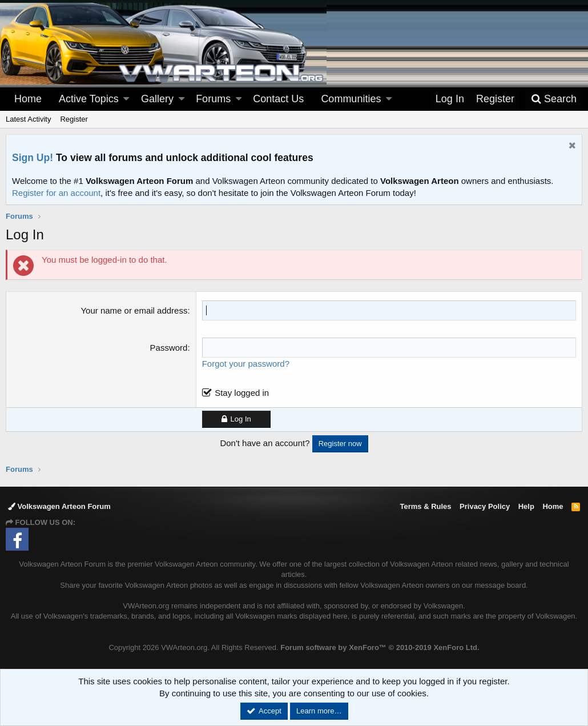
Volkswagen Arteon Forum (59, 506)
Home (28, 99)
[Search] (554, 99)
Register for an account (56, 193)
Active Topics (89, 99)
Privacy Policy (485, 506)
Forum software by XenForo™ (380, 647)
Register (74, 119)
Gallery (157, 99)
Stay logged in (242, 393)
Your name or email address (134, 310)
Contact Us (278, 99)
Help (526, 506)
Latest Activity (28, 119)
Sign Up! (33, 158)
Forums (213, 99)
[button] (126, 99)
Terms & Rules (425, 506)
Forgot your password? (246, 364)
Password (169, 348)
